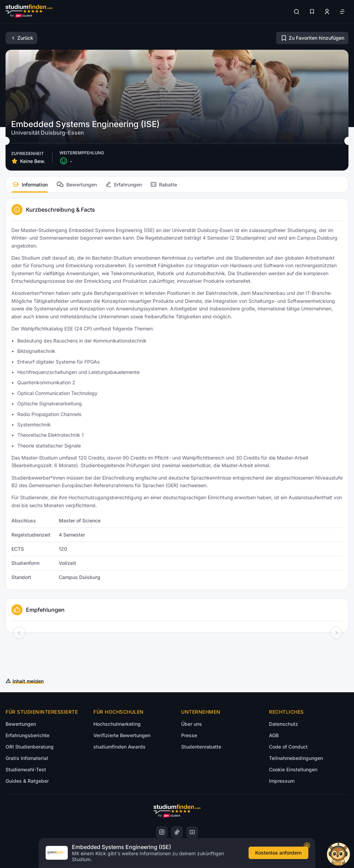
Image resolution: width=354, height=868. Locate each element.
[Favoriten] (312, 12)
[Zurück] (21, 38)
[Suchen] (297, 12)
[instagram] (162, 832)
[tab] (30, 184)
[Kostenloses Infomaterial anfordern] (281, 855)
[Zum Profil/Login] (327, 12)
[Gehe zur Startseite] (29, 12)
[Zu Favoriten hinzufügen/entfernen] (312, 38)
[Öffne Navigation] (342, 12)
